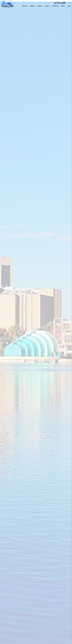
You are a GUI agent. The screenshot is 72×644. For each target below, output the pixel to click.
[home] (7, 4)
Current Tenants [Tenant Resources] (60, 339)
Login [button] (69, 6)
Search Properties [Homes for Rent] (28, 339)
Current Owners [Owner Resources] (44, 339)
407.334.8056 (60, 3)
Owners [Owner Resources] (32, 6)
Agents (47, 6)
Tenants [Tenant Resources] (40, 6)
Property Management (12, 339)
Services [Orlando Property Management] (25, 6)
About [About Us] (63, 6)
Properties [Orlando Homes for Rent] (55, 6)
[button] (68, 3)
